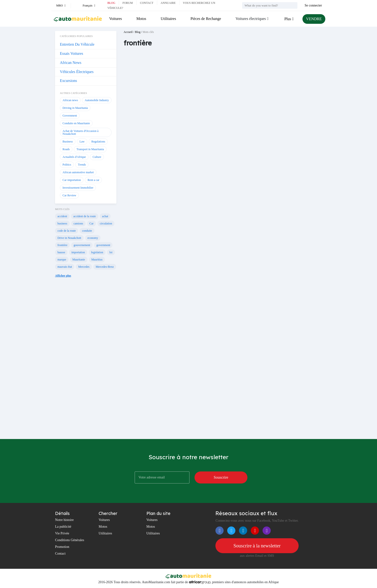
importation (78, 252)
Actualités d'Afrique (74, 157)
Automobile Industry (97, 100)
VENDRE (314, 19)
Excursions (68, 81)
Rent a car (93, 180)
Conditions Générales (70, 540)
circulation (106, 223)
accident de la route (85, 216)
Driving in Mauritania (75, 108)
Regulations (98, 142)
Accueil (128, 32)
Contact (147, 3)
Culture (97, 157)
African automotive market (78, 172)
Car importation (72, 180)
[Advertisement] (86, 362)
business (62, 223)
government (103, 245)
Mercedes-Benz (105, 267)
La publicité (63, 527)
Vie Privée (62, 533)
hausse (61, 252)
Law (82, 142)
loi (111, 252)
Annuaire (168, 3)
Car (91, 223)
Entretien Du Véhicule (77, 44)
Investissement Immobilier (78, 188)
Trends (82, 165)
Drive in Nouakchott (69, 238)
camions (78, 223)
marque (62, 260)
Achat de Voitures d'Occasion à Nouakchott (81, 132)
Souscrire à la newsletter (257, 546)
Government (70, 116)
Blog (111, 3)
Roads (66, 149)
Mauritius (97, 260)
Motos (141, 19)
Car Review (69, 195)
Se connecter (313, 5)
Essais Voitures (72, 53)
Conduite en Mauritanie (76, 123)
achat (105, 216)
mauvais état (65, 267)
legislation (97, 252)
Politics (67, 165)
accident (62, 216)
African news (70, 100)
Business (68, 142)
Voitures (116, 19)
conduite (87, 231)
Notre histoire (64, 520)
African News (71, 63)
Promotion (62, 547)
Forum (128, 3)
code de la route (67, 231)
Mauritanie (79, 260)
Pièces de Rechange (206, 19)
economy (93, 238)
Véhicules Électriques (77, 72)
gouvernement (82, 245)
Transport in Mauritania (90, 149)
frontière (62, 245)
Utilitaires (168, 19)
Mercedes (84, 267)
